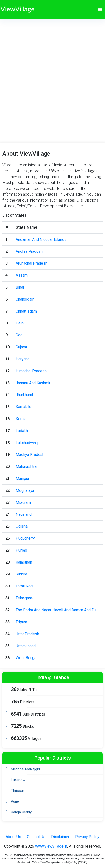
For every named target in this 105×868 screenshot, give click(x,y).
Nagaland (24, 514)
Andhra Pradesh (29, 251)
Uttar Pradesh (27, 634)
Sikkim (21, 574)
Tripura (21, 622)
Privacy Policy (87, 837)
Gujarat (21, 347)
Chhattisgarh (26, 311)
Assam (22, 275)
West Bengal (27, 658)
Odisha (22, 526)
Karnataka (24, 407)
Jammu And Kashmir (33, 383)
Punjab (21, 550)
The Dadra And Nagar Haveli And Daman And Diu (57, 610)
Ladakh (22, 431)
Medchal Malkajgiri (25, 769)
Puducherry (25, 538)
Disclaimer (60, 837)
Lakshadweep (28, 443)
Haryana (23, 359)
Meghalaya (25, 490)
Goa (19, 335)
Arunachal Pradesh (32, 263)
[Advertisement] (52, 74)
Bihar (20, 287)
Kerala (21, 419)
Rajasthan (24, 562)
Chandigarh (25, 299)
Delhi (20, 323)
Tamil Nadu (25, 586)
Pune (15, 801)
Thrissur (17, 791)
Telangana (24, 598)
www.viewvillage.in (51, 846)
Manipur (23, 479)
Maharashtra (26, 467)
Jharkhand (24, 395)
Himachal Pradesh (31, 371)
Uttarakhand (26, 646)
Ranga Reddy (21, 812)
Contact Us (36, 837)
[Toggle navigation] (100, 10)
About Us (13, 837)
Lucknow (18, 780)
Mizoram (23, 502)
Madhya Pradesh (30, 455)
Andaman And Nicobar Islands (41, 239)
